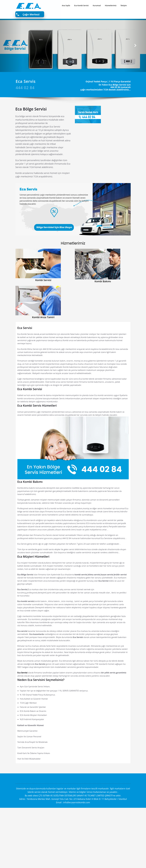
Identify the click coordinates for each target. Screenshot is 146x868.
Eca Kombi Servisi (81, 5)
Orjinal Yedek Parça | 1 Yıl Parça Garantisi (108, 81)
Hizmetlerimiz (111, 5)
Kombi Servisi (43, 280)
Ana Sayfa (66, 5)
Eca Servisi (25, 328)
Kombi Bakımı (103, 281)
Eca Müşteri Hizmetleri (33, 593)
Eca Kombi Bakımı (30, 495)
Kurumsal (97, 5)
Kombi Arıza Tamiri (43, 317)
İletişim (124, 5)
